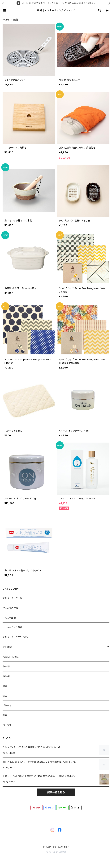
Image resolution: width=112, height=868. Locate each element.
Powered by (56, 852)
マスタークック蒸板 (13, 627)
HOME (6, 20)
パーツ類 (7, 725)
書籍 (5, 715)
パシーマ (7, 705)
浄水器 (6, 666)
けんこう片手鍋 (11, 608)
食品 (5, 696)
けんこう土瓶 (9, 618)
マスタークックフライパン (15, 637)
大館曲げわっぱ (11, 657)
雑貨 (5, 686)
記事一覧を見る (56, 792)
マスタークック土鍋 (13, 598)
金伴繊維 (7, 647)
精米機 (6, 676)
